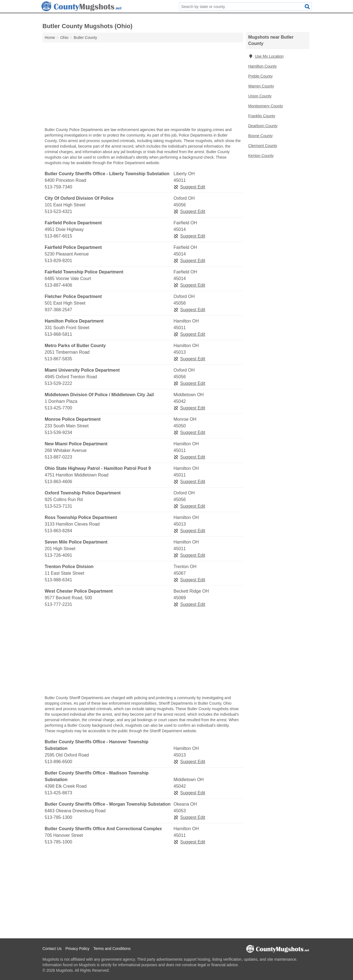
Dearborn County (263, 126)
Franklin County (262, 116)
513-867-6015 (58, 236)
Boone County (260, 136)
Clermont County (263, 146)
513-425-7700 (58, 408)
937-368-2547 (58, 310)
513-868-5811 (58, 334)
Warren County (261, 86)
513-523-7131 (58, 506)
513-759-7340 (58, 187)
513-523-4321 (58, 211)
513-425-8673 (58, 793)
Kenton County (261, 156)
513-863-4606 (58, 482)
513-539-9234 (58, 432)
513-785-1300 (58, 817)
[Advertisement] (143, 86)
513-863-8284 (58, 531)
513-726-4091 (58, 555)
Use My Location (266, 56)
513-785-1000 (58, 842)
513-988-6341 (58, 580)
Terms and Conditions (112, 949)
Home (50, 38)
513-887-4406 (58, 285)
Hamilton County (263, 66)
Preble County (260, 76)
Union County (260, 96)
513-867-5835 (58, 359)
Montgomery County (266, 106)
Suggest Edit (189, 187)
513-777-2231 (58, 604)
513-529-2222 (58, 383)
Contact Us (52, 949)
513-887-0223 (58, 457)
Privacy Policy (77, 949)
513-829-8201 (58, 261)
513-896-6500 (58, 762)
